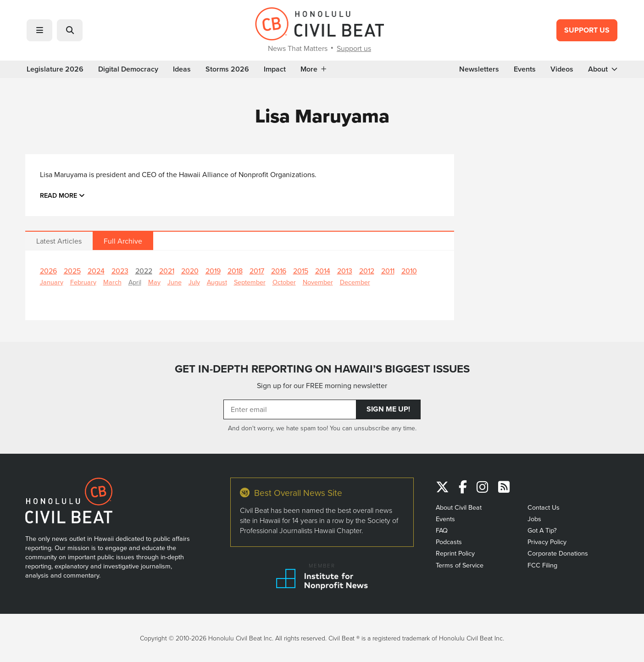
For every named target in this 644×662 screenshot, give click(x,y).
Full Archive (123, 241)
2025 (72, 271)
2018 (235, 271)
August (217, 282)
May (154, 282)
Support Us (587, 30)
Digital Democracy (128, 69)
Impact (275, 69)
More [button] (313, 69)
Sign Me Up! (388, 409)
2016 (279, 271)
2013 (345, 271)
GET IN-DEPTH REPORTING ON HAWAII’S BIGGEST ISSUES (322, 369)
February (83, 282)
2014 (323, 271)
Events (525, 69)
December (355, 282)
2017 (257, 271)
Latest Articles (59, 241)
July (194, 282)
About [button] (603, 69)
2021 (167, 271)
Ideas (182, 69)
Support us (354, 48)
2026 (48, 271)
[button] (39, 30)
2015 (301, 271)
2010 (409, 271)
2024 (96, 271)
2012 (367, 271)
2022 (144, 271)
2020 (190, 271)
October (284, 282)
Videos (562, 69)
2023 (120, 271)
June (175, 282)
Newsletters (479, 69)
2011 (388, 271)
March (112, 282)
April (135, 282)
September (250, 282)
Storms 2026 (227, 69)
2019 (213, 271)
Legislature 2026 (55, 69)
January (52, 282)
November (318, 282)
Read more (62, 195)
